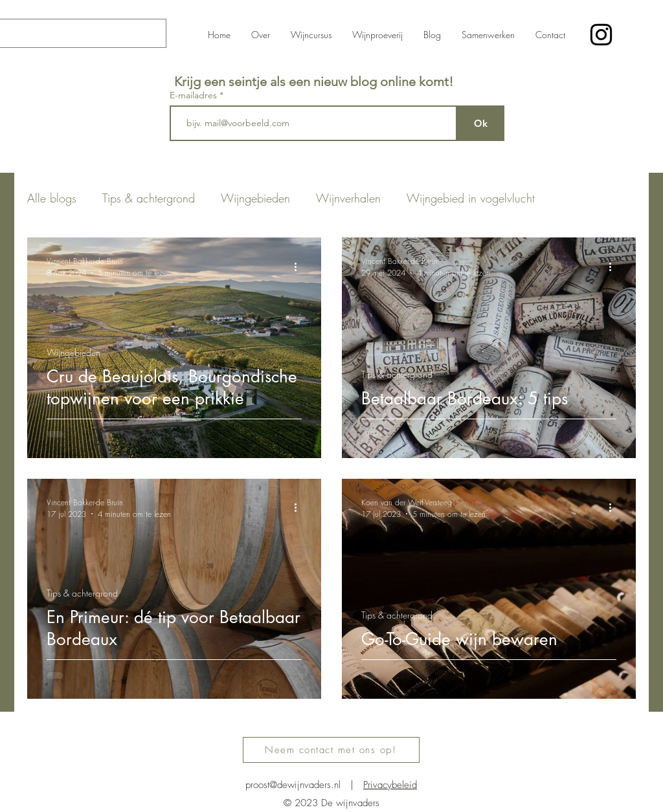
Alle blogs (52, 198)
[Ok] (481, 123)
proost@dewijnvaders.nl (293, 785)
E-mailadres (195, 95)
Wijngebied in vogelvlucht (471, 198)
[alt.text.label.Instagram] (601, 35)
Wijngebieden (255, 198)
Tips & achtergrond (149, 198)
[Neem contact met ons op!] (331, 750)
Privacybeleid (390, 785)
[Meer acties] (300, 267)
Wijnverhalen (348, 198)
